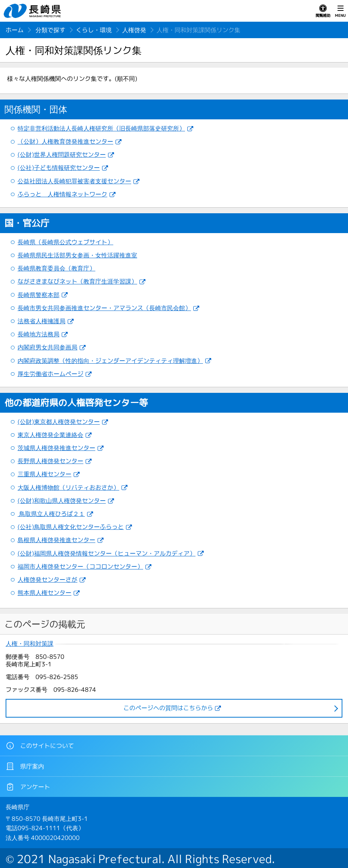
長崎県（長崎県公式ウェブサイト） (65, 242)
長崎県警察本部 (39, 295)
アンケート (28, 787)
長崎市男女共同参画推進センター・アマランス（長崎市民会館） (104, 308)
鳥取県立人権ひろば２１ (51, 514)
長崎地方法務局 (39, 334)
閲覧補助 (323, 11)
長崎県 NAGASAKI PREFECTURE (33, 11)
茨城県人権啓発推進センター (56, 448)
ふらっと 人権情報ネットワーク (62, 194)
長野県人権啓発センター (50, 461)
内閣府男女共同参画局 (47, 347)
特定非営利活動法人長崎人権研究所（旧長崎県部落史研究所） (101, 128)
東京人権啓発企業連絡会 (50, 435)
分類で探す (50, 30)
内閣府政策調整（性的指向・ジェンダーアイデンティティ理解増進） (110, 361)
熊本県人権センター (44, 593)
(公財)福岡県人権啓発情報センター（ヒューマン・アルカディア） (107, 553)
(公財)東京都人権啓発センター (59, 422)
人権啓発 (134, 30)
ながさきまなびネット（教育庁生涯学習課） (77, 281)
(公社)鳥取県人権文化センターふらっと (71, 527)
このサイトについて (40, 746)
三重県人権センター (44, 474)
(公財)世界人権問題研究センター (62, 155)
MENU (340, 11)
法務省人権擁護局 (41, 321)
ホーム (15, 30)
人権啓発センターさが (47, 580)
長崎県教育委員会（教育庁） (56, 268)
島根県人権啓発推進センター (56, 540)
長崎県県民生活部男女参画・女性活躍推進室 (77, 255)
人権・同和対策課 (30, 644)
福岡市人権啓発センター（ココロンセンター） (80, 566)
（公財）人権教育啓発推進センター (65, 141)
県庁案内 (25, 766)
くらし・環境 (94, 30)
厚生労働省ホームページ (50, 374)
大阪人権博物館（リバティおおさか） (68, 488)
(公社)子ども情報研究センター (59, 168)
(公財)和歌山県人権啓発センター (62, 501)
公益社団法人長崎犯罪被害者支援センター (74, 181)
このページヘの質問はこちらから (168, 708)
